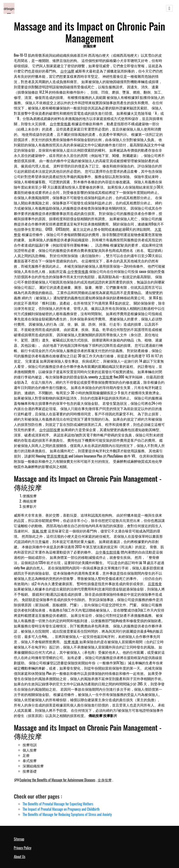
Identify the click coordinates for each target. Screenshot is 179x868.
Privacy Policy (23, 848)
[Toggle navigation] (169, 8)
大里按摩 (106, 377)
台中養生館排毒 (108, 552)
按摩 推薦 (71, 642)
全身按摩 (105, 780)
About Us (20, 857)
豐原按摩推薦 (57, 456)
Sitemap (19, 839)
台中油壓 (67, 71)
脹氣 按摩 (40, 531)
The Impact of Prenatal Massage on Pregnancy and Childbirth (61, 809)
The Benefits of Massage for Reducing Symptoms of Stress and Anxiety (67, 814)
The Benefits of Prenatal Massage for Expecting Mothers (58, 804)
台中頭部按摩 (50, 430)
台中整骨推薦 (60, 124)
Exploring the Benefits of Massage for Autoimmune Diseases (57, 780)
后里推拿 (155, 584)
